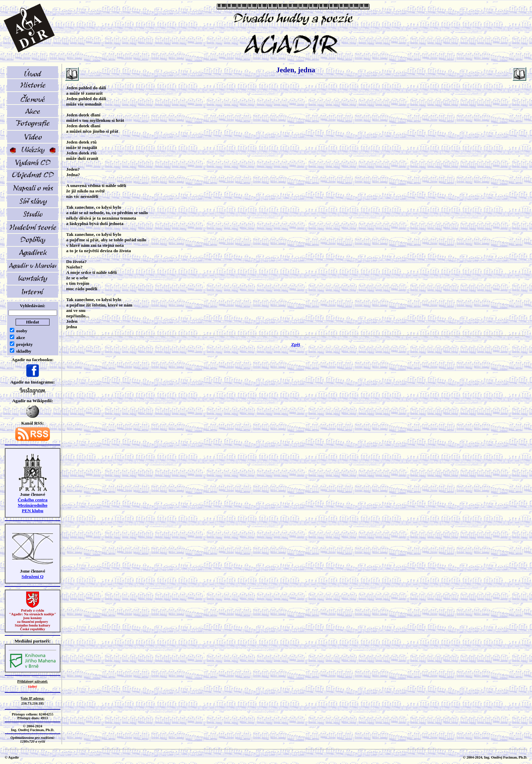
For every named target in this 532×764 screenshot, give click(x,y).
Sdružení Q (33, 576)
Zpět (296, 344)
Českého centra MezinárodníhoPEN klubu (33, 505)
